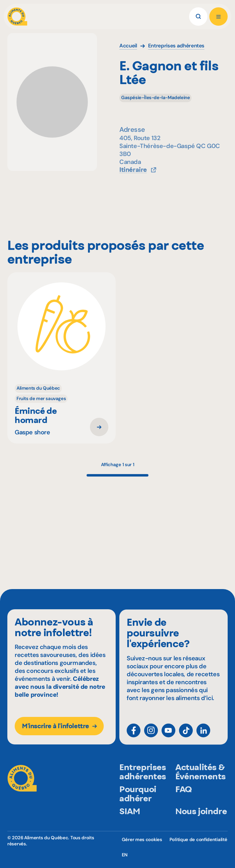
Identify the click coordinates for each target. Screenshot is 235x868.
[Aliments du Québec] (17, 17)
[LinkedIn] (203, 736)
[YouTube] (168, 736)
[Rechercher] (198, 17)
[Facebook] (134, 736)
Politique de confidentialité (198, 840)
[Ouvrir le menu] (218, 17)
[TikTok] (186, 736)
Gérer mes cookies (142, 840)
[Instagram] (151, 736)
